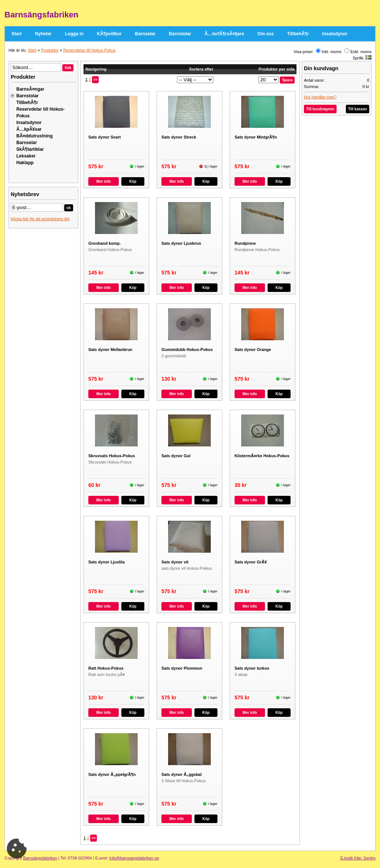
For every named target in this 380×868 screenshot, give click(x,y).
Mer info (104, 181)
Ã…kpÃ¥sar (29, 129)
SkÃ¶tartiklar (30, 149)
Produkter (50, 50)
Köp (133, 181)
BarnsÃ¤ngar (30, 89)
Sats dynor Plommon (182, 668)
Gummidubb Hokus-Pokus (187, 350)
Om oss (266, 34)
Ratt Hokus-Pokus (106, 668)
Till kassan (358, 109)
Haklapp (25, 163)
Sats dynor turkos (252, 668)
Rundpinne (245, 243)
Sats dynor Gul (176, 456)
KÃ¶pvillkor (109, 34)
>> (95, 80)
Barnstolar (180, 34)
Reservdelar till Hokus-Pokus (89, 50)
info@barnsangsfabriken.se (134, 858)
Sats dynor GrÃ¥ (251, 562)
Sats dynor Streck (179, 137)
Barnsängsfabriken (40, 858)
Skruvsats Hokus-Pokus (112, 456)
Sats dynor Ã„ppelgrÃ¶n (112, 774)
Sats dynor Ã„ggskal (181, 774)
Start (17, 34)
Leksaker (26, 156)
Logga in (74, 34)
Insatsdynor (335, 34)
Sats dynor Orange (253, 350)
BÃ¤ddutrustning (35, 136)
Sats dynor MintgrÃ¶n (256, 137)
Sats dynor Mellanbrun (110, 350)
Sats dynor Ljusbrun (181, 243)
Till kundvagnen (320, 109)
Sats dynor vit (175, 562)
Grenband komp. (104, 243)
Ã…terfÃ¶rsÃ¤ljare (224, 34)
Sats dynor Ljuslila (107, 562)
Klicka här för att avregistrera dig (40, 219)
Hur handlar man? (320, 97)
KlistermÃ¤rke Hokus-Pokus (262, 456)
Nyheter (43, 34)
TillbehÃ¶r (298, 34)
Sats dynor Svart (104, 137)
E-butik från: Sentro (358, 858)
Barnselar (145, 34)
